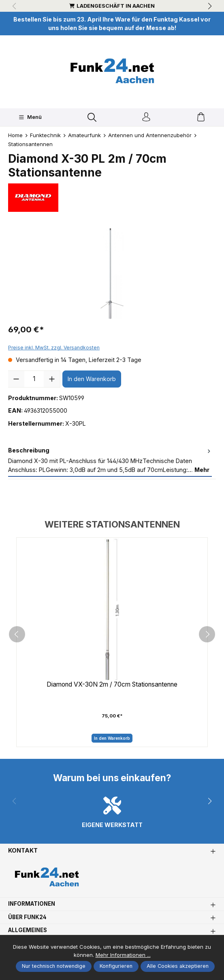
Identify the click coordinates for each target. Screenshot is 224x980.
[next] (207, 636)
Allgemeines (29, 934)
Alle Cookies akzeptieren (178, 966)
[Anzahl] (34, 379)
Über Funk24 (29, 921)
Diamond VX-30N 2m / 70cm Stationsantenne (112, 685)
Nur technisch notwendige (54, 966)
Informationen (34, 907)
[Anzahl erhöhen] (52, 379)
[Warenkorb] (201, 117)
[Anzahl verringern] (16, 379)
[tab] (110, 461)
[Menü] (30, 117)
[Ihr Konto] (146, 117)
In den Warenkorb (92, 379)
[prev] (17, 636)
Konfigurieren (116, 966)
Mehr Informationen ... (123, 955)
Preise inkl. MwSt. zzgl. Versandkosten (54, 348)
